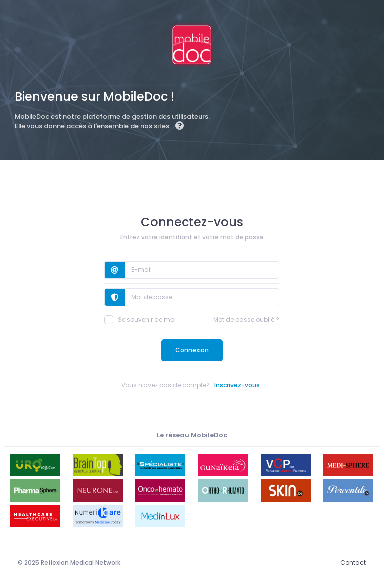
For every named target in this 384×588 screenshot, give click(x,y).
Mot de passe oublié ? (246, 319)
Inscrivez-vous (237, 385)
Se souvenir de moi (140, 320)
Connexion (192, 350)
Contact (353, 562)
